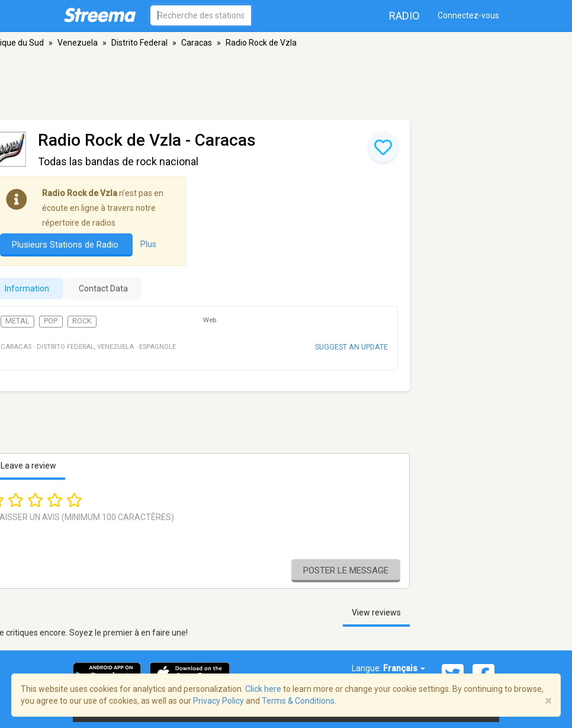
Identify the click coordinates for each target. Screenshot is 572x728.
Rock (82, 321)
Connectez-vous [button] (468, 15)
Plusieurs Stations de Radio (66, 245)
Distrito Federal (139, 43)
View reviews (376, 612)
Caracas (197, 43)
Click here (263, 689)
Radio (404, 16)
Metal (17, 321)
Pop (51, 321)
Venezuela (78, 43)
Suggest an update (351, 347)
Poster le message (346, 570)
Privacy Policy (218, 701)
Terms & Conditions (298, 701)
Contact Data (103, 288)
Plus (148, 244)
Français (404, 668)
